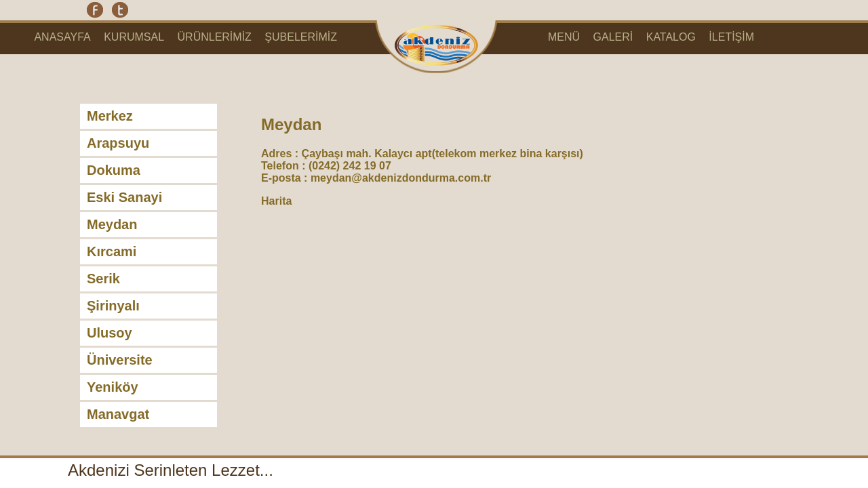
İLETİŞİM (731, 37)
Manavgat (118, 414)
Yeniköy (113, 387)
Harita (276, 201)
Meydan (112, 224)
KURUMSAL (134, 37)
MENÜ (564, 37)
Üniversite (120, 360)
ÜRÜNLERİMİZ (215, 37)
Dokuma (114, 170)
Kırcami (112, 251)
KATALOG (671, 37)
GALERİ (613, 37)
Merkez (110, 116)
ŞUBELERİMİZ (301, 37)
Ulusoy (110, 333)
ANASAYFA (62, 37)
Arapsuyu (118, 143)
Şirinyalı (113, 306)
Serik (103, 279)
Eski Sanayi (124, 197)
